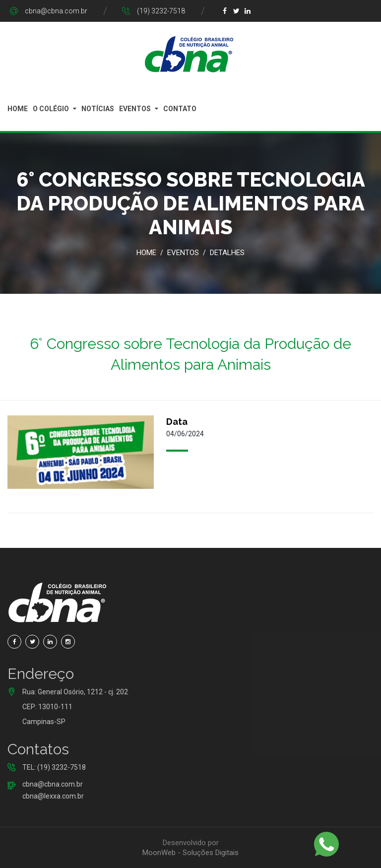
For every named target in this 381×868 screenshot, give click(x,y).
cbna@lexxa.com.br (53, 796)
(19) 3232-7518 (161, 11)
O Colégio (51, 109)
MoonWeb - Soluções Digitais (190, 853)
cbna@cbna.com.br (56, 11)
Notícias (98, 109)
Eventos (135, 109)
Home (18, 109)
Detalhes (227, 253)
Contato (180, 109)
